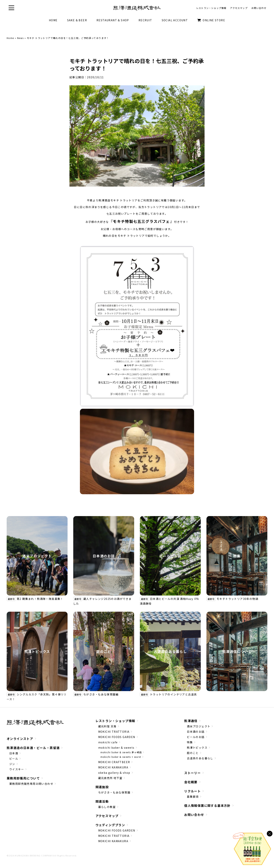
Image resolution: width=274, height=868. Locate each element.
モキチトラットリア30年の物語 (237, 599)
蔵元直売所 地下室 (110, 778)
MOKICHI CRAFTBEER (114, 762)
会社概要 (191, 782)
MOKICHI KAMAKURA (113, 767)
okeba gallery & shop (114, 773)
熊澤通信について (237, 651)
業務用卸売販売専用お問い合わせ (31, 784)
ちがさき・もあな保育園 (114, 792)
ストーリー (192, 773)
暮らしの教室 (107, 807)
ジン (12, 764)
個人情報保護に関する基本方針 (207, 805)
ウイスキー (17, 769)
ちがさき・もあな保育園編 (101, 694)
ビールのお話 (170, 556)
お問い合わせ (194, 815)
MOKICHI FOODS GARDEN (117, 737)
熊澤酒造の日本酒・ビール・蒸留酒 (33, 748)
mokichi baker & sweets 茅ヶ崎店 (121, 752)
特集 (237, 556)
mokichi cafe (108, 742)
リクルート (192, 791)
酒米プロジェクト (37, 556)
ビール (14, 759)
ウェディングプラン (110, 825)
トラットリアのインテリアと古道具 (173, 694)
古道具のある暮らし (170, 651)
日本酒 (14, 753)
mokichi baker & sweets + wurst (121, 757)
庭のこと (104, 651)
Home (10, 38)
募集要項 (193, 797)
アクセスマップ (107, 816)
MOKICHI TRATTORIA (114, 732)
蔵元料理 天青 (107, 726)
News (20, 38)
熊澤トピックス (37, 651)
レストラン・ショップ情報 (115, 721)
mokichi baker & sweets (116, 748)
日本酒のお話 (104, 556)
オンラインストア (20, 739)
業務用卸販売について (23, 778)
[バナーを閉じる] (270, 834)
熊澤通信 (191, 721)
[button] (11, 8)
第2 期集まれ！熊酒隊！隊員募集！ (40, 599)
